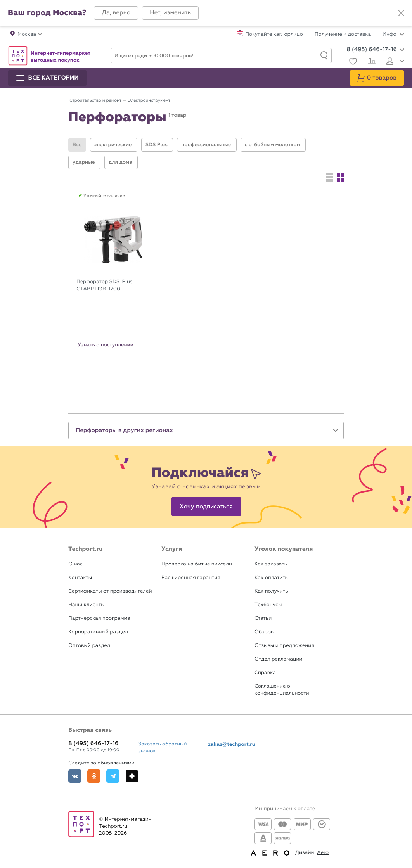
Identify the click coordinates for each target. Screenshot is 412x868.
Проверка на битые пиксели (197, 564)
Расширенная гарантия (191, 578)
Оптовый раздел (89, 646)
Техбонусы (268, 605)
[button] (116, 13)
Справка (265, 673)
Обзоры (264, 632)
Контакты (80, 578)
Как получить (271, 591)
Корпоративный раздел (98, 632)
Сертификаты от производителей (110, 591)
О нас (75, 564)
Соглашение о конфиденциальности (282, 690)
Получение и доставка (343, 35)
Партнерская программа (99, 618)
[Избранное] (352, 62)
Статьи (263, 618)
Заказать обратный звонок (163, 748)
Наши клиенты (87, 605)
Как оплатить (271, 578)
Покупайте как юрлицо (274, 35)
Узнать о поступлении (106, 345)
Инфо (393, 35)
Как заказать (271, 564)
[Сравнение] (371, 62)
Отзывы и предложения (284, 646)
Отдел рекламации (279, 659)
